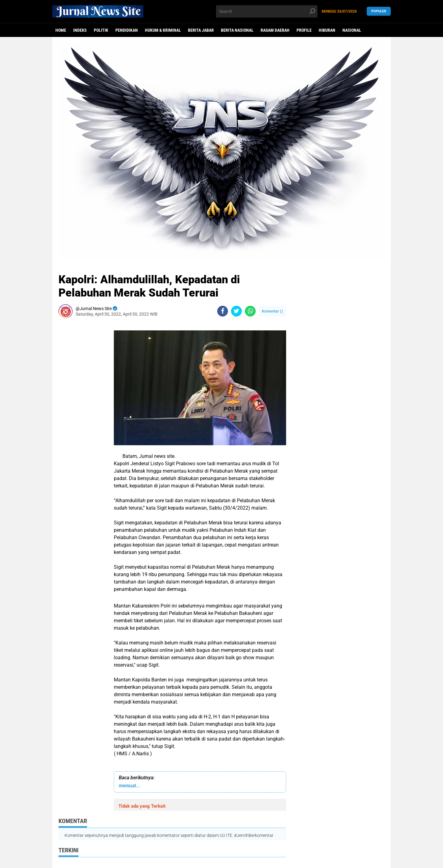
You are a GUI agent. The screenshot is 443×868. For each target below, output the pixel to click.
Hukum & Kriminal (163, 30)
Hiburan (327, 30)
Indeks (80, 30)
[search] (267, 11)
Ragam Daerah (275, 30)
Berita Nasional (237, 30)
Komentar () (272, 311)
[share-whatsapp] (250, 311)
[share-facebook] (223, 311)
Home (61, 30)
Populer (379, 11)
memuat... (130, 786)
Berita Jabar (201, 30)
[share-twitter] (236, 311)
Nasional (352, 30)
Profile (304, 30)
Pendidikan (127, 30)
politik (101, 30)
